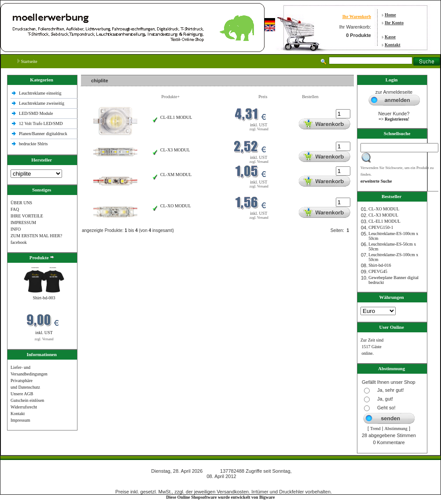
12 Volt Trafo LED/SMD (41, 123)
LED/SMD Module (36, 113)
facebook (19, 242)
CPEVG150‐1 (381, 227)
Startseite (28, 61)
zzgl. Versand (44, 339)
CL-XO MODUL (176, 206)
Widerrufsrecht (24, 407)
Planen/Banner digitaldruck (43, 134)
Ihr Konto (394, 23)
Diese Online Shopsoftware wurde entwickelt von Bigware (221, 497)
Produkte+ (171, 97)
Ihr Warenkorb (357, 17)
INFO (16, 229)
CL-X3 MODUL (175, 150)
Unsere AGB (22, 394)
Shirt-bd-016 (380, 265)
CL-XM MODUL (176, 175)
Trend (375, 429)
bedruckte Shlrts (33, 144)
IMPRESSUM (23, 223)
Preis (263, 97)
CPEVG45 (378, 271)
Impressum (20, 420)
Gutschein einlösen (27, 400)
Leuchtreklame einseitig (41, 93)
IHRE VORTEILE (27, 216)
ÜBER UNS (21, 203)
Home (390, 15)
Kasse (390, 37)
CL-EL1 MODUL (176, 117)
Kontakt (393, 45)
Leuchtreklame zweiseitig (42, 103)
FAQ (15, 209)
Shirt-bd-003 (44, 298)
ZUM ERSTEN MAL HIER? (36, 236)
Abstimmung (396, 429)
